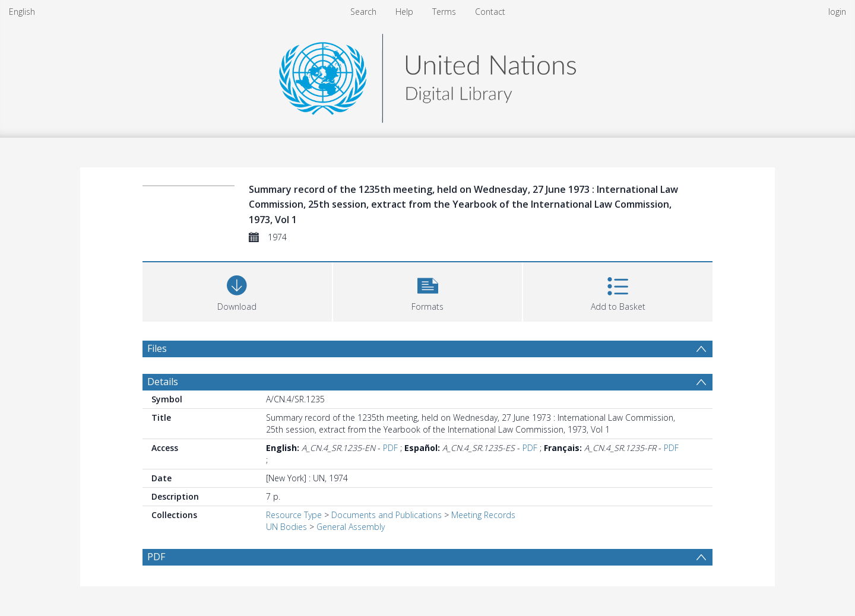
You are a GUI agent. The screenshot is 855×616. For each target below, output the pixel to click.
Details (163, 382)
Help (404, 12)
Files (157, 348)
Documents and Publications (387, 515)
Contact (490, 12)
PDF (390, 448)
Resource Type (294, 515)
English (22, 12)
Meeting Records (483, 515)
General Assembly (351, 527)
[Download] (237, 290)
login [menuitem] (837, 12)
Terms (444, 12)
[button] (428, 290)
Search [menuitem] (363, 12)
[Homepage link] (427, 75)
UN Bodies (286, 527)
